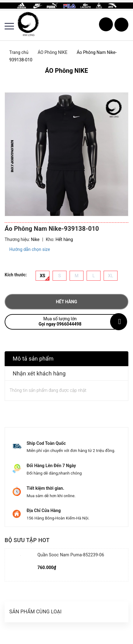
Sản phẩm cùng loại (35, 612)
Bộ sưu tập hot (27, 540)
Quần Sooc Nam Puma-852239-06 (71, 555)
